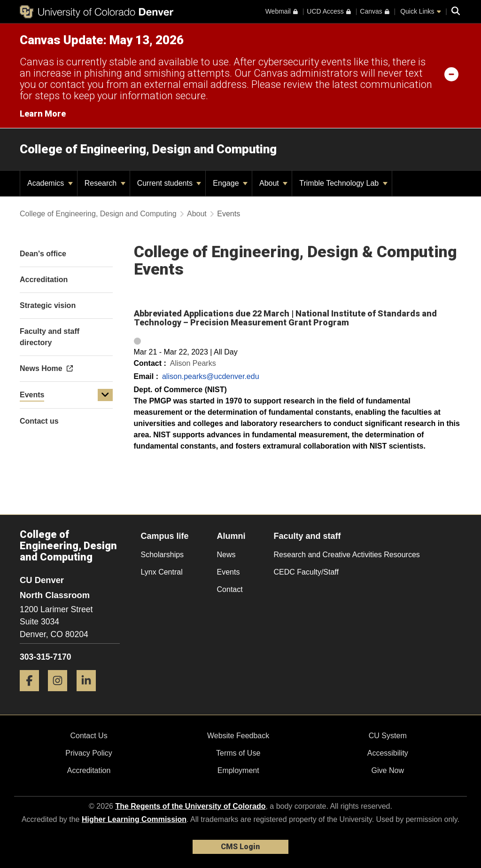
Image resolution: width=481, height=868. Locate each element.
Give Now (388, 770)
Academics (50, 183)
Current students (169, 183)
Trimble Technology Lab (343, 183)
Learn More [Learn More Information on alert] (43, 114)
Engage (230, 183)
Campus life (165, 536)
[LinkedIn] (90, 695)
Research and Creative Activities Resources (347, 555)
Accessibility (388, 753)
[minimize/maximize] (451, 74)
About (273, 183)
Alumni (231, 536)
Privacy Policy (89, 753)
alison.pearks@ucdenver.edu (211, 376)
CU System (388, 736)
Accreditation (89, 770)
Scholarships (163, 555)
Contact (230, 589)
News (226, 555)
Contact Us (89, 736)
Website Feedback (238, 736)
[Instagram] (61, 695)
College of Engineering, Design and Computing (148, 149)
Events (32, 395)
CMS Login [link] (240, 847)
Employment (238, 770)
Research (105, 183)
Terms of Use (238, 753)
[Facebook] (33, 695)
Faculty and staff (307, 536)
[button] (105, 395)
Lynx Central (162, 572)
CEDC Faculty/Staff (306, 572)
